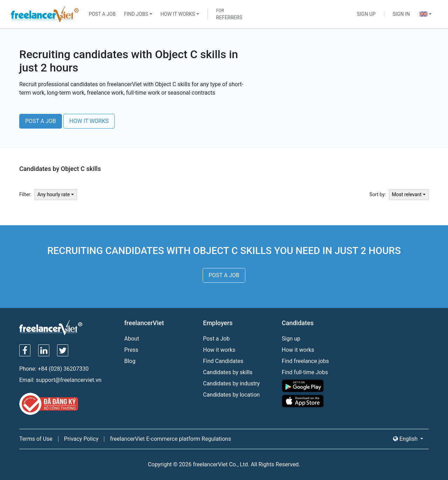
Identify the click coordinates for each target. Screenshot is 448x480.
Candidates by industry (231, 383)
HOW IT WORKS (89, 121)
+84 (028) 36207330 (63, 369)
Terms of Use (36, 439)
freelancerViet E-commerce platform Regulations (170, 439)
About (132, 339)
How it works (219, 350)
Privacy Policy (81, 439)
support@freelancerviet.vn (68, 380)
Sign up (291, 339)
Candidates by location (231, 395)
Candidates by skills (228, 372)
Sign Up (366, 14)
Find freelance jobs (305, 361)
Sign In (401, 14)
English (406, 439)
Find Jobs (136, 14)
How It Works (178, 14)
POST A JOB (41, 121)
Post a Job (102, 14)
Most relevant (407, 194)
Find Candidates (223, 361)
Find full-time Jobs (305, 372)
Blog (130, 361)
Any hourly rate (54, 194)
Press (131, 350)
